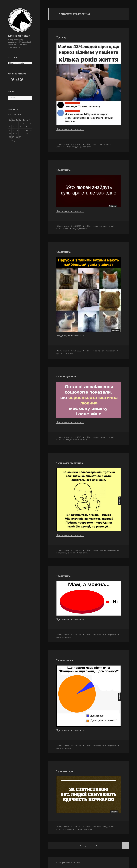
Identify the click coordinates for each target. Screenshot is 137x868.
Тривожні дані (65, 771)
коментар (72, 147)
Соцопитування (66, 376)
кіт (62, 353)
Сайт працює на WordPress (68, 863)
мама (59, 637)
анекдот (75, 229)
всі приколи (100, 144)
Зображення (64, 144)
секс (66, 229)
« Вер (13, 140)
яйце (85, 440)
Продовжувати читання (70, 129)
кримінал (71, 553)
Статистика (64, 170)
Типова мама (65, 660)
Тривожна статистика (70, 463)
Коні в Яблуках (19, 36)
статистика (87, 147)
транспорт (110, 351)
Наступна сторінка (126, 846)
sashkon (88, 144)
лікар (79, 147)
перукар (78, 829)
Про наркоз (63, 37)
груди (70, 440)
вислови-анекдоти (103, 226)
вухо (58, 353)
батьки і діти (100, 634)
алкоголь (99, 550)
